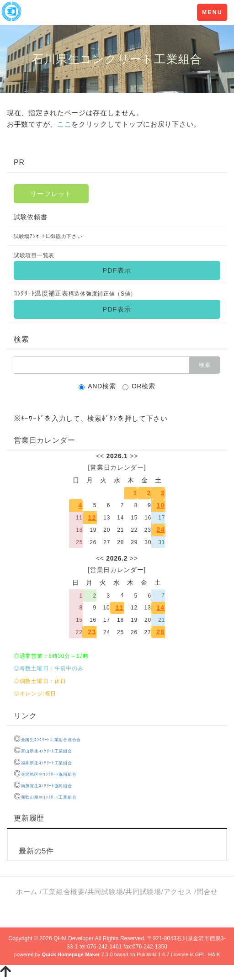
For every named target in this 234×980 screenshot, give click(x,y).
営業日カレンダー (117, 467)
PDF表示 (117, 270)
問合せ (207, 892)
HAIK (214, 954)
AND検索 (97, 386)
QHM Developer (74, 938)
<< (100, 456)
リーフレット (51, 194)
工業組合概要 (64, 892)
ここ (64, 124)
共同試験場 (105, 892)
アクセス (179, 892)
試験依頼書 (31, 217)
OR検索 (139, 386)
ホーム (27, 892)
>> (134, 456)
